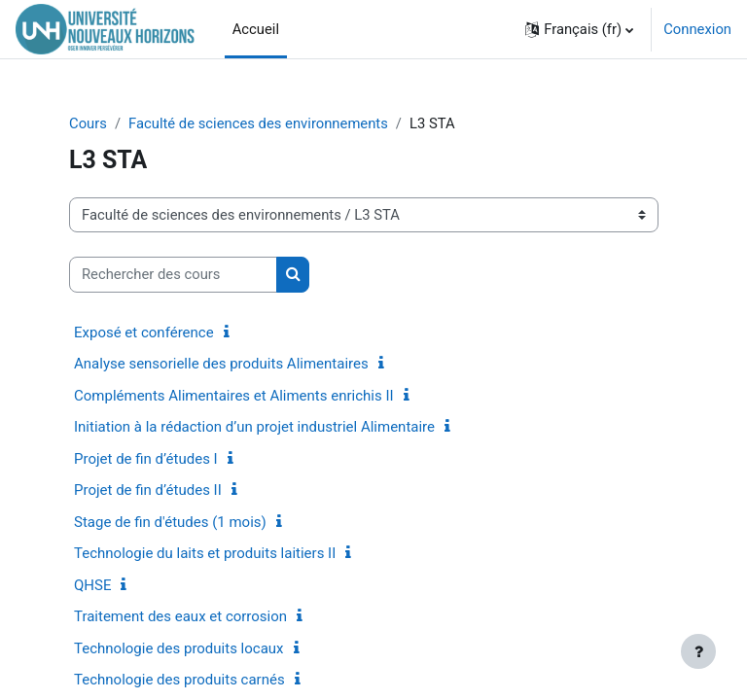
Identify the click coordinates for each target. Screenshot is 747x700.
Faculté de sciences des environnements (258, 123)
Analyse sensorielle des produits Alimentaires (221, 364)
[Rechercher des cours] (173, 274)
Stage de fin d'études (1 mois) (170, 522)
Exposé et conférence (144, 332)
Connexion (697, 29)
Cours (88, 123)
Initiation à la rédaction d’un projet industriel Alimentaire (254, 427)
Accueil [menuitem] (256, 29)
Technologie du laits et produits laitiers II (205, 553)
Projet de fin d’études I (146, 459)
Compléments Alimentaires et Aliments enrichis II (234, 396)
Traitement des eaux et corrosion (180, 616)
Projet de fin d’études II (148, 490)
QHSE (92, 585)
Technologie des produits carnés (179, 680)
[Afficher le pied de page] (698, 651)
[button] (579, 29)
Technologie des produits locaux (179, 648)
